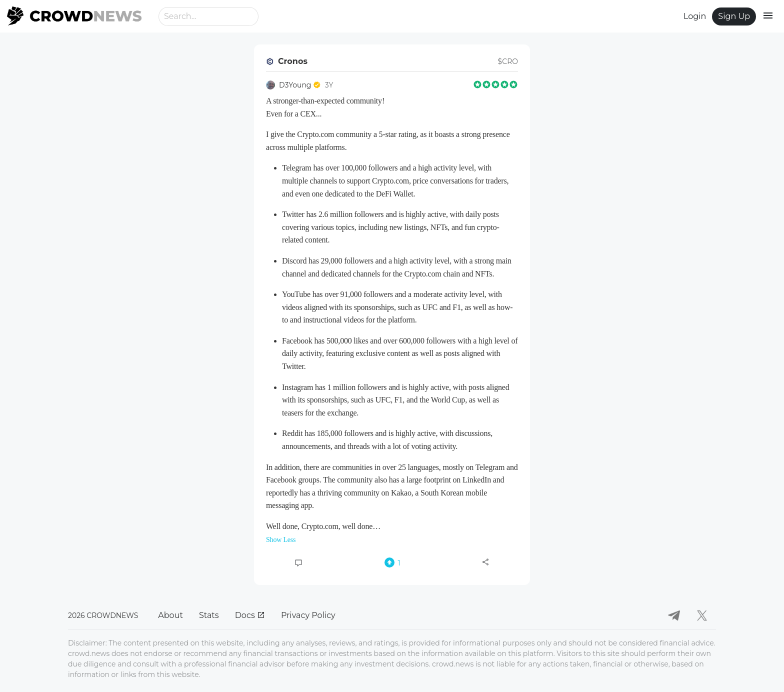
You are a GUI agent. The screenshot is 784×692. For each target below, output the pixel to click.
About (170, 615)
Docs (250, 615)
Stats (209, 615)
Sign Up (734, 16)
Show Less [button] (281, 540)
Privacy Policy (308, 615)
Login (695, 16)
